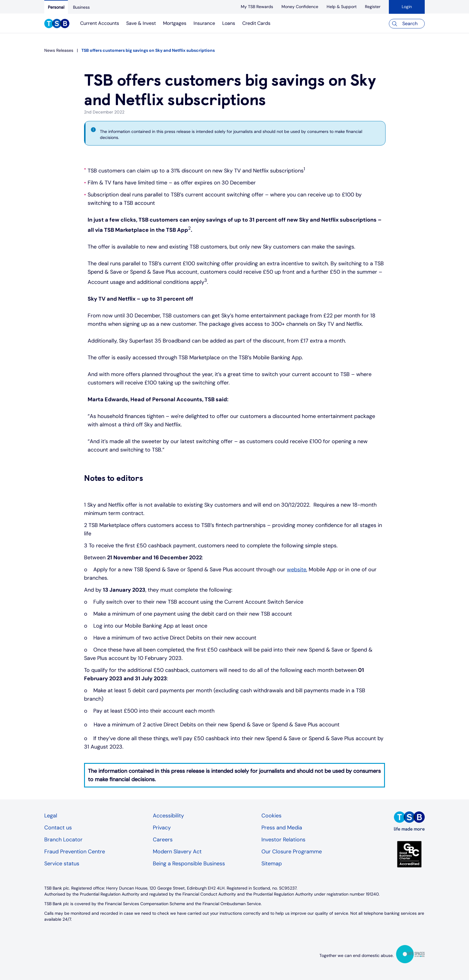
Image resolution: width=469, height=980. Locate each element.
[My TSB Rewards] (257, 7)
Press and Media (282, 828)
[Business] (81, 7)
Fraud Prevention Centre (75, 852)
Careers (163, 840)
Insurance (204, 23)
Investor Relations (283, 840)
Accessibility (168, 816)
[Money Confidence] (300, 7)
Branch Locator (63, 840)
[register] (373, 7)
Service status (62, 864)
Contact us (58, 828)
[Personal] (56, 7)
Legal (51, 816)
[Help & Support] (342, 7)
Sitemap (272, 864)
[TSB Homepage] (57, 24)
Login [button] (407, 7)
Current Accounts (100, 23)
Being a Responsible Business (189, 864)
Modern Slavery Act (177, 852)
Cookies (271, 816)
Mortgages (175, 23)
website (297, 569)
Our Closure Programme (292, 852)
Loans (229, 23)
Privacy (162, 828)
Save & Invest (141, 23)
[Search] (407, 24)
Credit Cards (256, 23)
